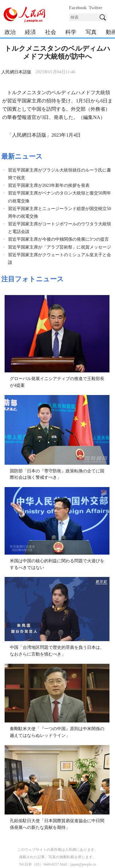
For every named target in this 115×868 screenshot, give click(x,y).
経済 (30, 32)
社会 (51, 32)
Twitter (96, 8)
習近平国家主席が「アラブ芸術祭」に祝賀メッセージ (59, 247)
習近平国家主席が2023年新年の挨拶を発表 (49, 185)
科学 (71, 32)
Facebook (78, 8)
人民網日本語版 (16, 72)
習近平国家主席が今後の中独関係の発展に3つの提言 (58, 239)
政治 (10, 32)
